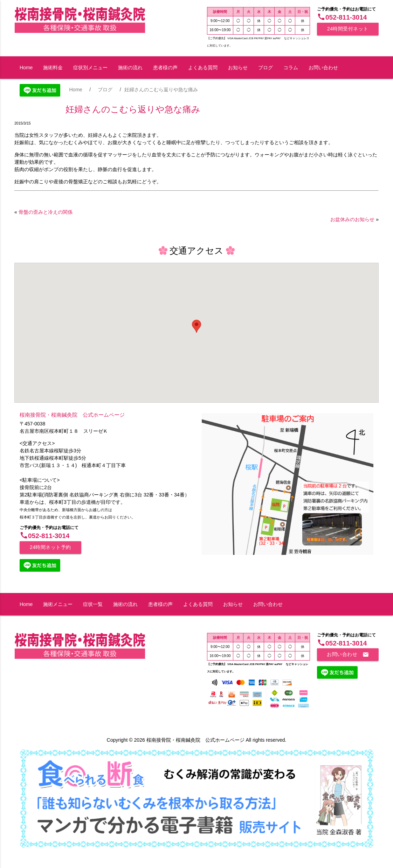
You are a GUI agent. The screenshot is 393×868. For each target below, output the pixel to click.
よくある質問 (203, 68)
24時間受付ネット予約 (348, 31)
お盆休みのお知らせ (352, 219)
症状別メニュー (90, 68)
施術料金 (53, 68)
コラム (291, 68)
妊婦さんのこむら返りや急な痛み (133, 109)
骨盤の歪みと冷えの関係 (46, 212)
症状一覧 (93, 604)
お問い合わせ (323, 68)
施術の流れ (130, 68)
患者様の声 (165, 68)
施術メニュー (58, 604)
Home (26, 68)
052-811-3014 (342, 17)
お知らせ (238, 68)
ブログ (266, 68)
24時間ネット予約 (50, 547)
